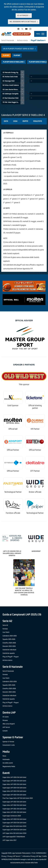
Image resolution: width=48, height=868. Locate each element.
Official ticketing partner (35, 407)
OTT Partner (35, 471)
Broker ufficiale (35, 492)
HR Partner (35, 429)
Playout (17, 55)
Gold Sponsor (13, 405)
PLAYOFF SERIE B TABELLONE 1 (14, 62)
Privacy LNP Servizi (14, 856)
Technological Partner (13, 492)
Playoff (6, 55)
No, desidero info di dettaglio (23, 22)
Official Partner (13, 450)
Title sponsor (24, 384)
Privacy (4, 856)
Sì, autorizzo (23, 16)
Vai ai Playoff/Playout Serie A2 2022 (18, 49)
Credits (45, 856)
